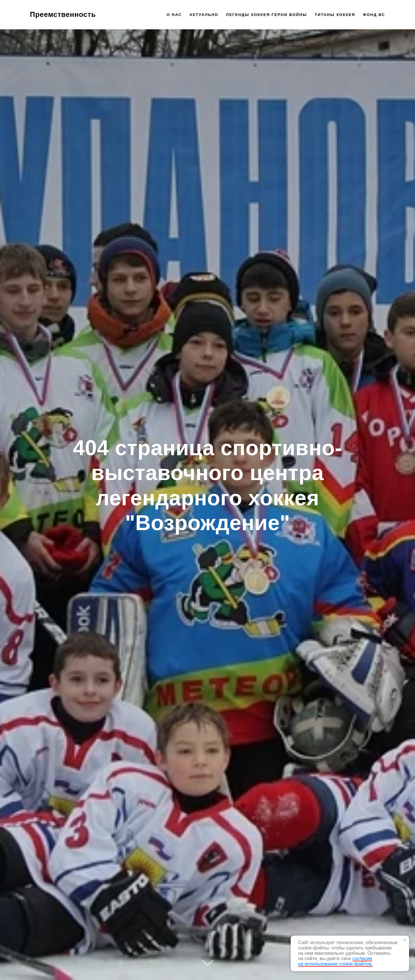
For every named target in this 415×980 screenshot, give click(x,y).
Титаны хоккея (335, 15)
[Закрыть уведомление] (405, 940)
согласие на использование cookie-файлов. (335, 961)
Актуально (204, 15)
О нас (174, 15)
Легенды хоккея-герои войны (266, 15)
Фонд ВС (374, 15)
